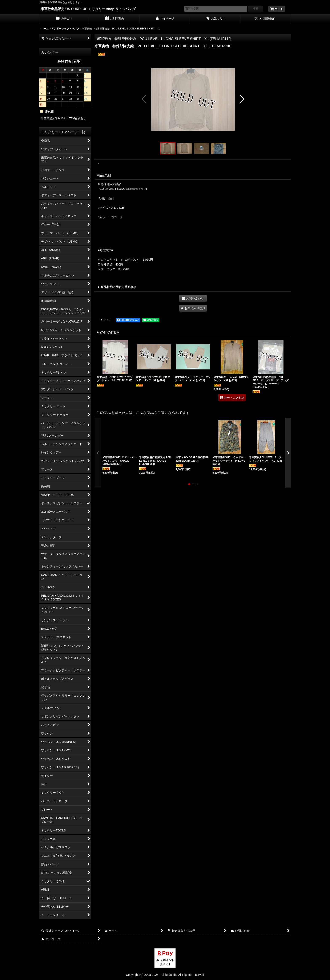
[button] (144, 99)
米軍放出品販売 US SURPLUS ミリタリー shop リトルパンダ (88, 9)
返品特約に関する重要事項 (117, 287)
